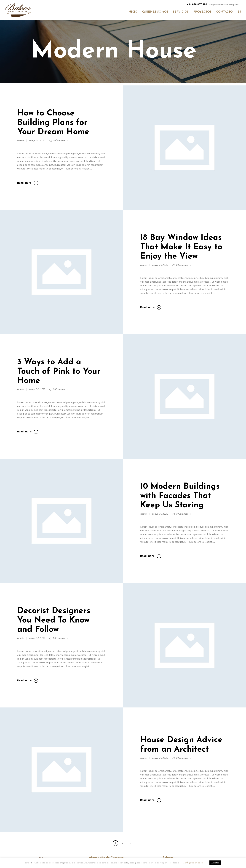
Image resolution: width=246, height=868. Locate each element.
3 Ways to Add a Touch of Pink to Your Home (59, 372)
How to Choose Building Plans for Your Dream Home (53, 123)
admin (21, 141)
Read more (24, 183)
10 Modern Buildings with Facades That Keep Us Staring (180, 496)
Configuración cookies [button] (194, 863)
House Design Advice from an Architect (181, 745)
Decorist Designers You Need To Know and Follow (54, 621)
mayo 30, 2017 (37, 141)
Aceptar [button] (215, 863)
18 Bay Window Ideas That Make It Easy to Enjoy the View (181, 247)
